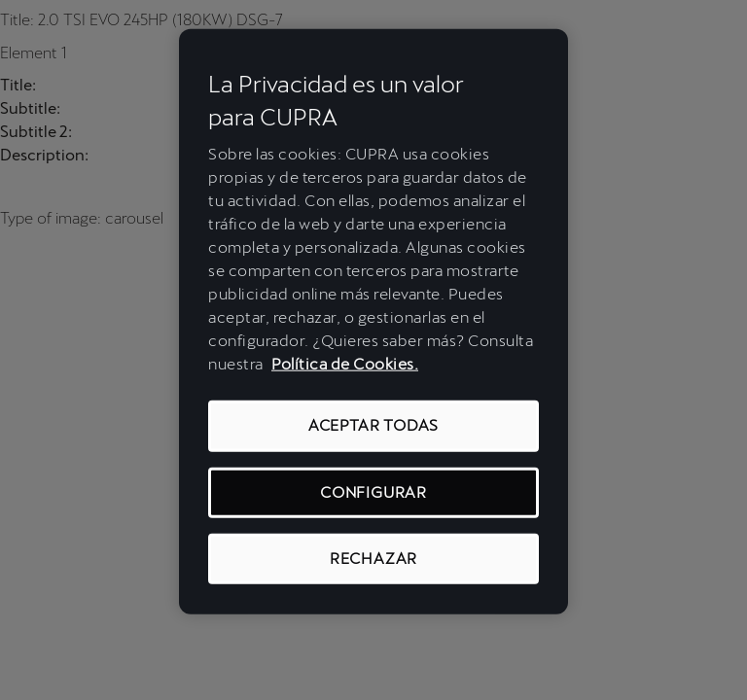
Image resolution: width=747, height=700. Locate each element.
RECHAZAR (373, 559)
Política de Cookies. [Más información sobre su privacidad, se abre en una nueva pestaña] (345, 364)
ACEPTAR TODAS (373, 425)
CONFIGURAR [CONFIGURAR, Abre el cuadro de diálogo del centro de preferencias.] (373, 491)
